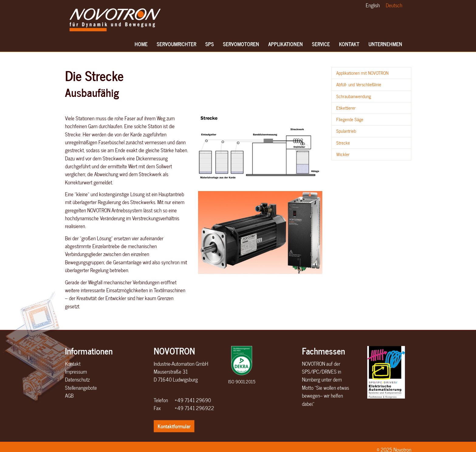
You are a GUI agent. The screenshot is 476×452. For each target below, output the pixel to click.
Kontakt (73, 364)
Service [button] (321, 46)
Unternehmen (385, 46)
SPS (211, 46)
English (373, 5)
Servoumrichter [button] (176, 46)
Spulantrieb (346, 131)
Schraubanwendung (354, 96)
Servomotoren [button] (241, 46)
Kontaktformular (174, 426)
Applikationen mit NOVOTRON (362, 73)
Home (141, 46)
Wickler (343, 154)
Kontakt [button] (349, 46)
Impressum (76, 372)
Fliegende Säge (350, 119)
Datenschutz (77, 379)
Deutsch (394, 5)
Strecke (343, 143)
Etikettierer (346, 108)
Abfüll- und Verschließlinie (359, 84)
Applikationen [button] (286, 46)
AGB (69, 395)
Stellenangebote (81, 388)
